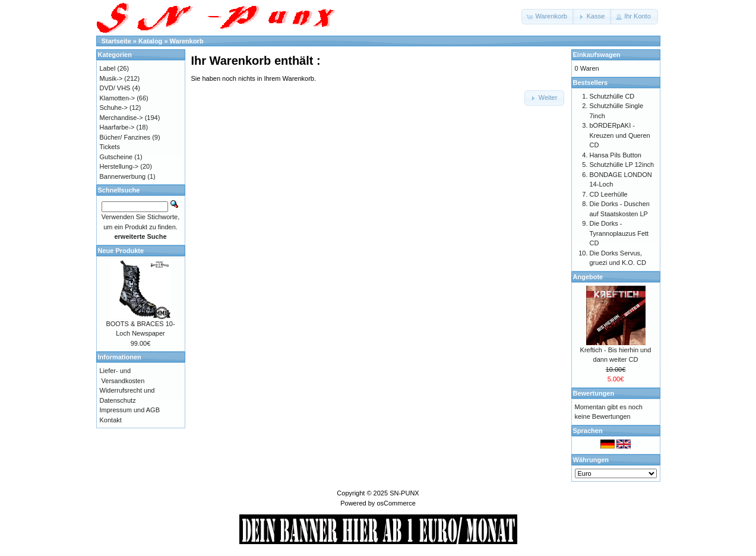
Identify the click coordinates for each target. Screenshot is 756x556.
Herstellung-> (119, 166)
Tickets (110, 147)
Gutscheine (116, 157)
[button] (548, 17)
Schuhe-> (114, 108)
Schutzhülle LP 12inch (622, 165)
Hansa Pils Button (616, 155)
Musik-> (111, 78)
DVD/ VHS (115, 88)
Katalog (150, 41)
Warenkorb (187, 41)
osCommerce (396, 503)
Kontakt (111, 420)
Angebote (588, 277)
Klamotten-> (118, 98)
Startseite (116, 41)
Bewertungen (594, 393)
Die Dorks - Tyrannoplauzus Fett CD (619, 233)
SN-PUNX (404, 493)
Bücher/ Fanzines (125, 137)
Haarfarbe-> (117, 127)
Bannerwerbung (123, 176)
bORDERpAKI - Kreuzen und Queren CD (620, 135)
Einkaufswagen (597, 55)
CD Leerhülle (609, 194)
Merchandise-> (121, 118)
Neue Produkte (121, 251)
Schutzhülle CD (612, 96)
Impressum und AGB (130, 410)
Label (108, 68)
